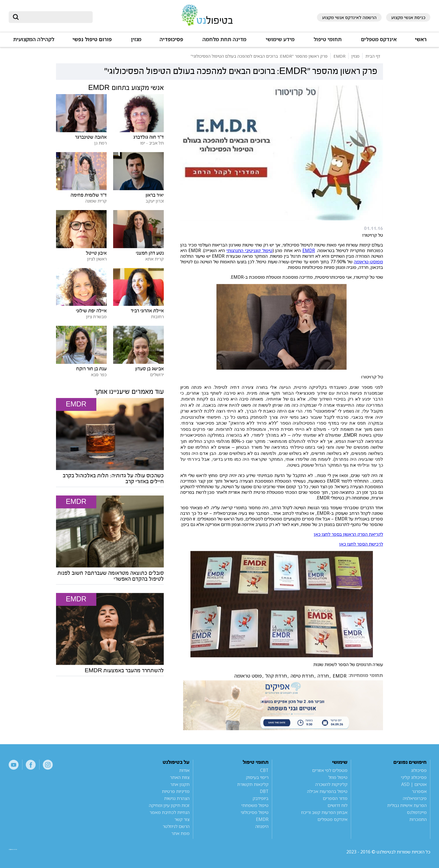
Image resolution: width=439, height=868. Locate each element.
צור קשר (182, 819)
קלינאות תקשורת (253, 784)
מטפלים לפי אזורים (330, 770)
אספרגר (419, 791)
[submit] (16, 17)
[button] (378, 42)
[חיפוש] (55, 17)
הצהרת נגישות (177, 798)
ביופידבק (261, 798)
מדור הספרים (335, 798)
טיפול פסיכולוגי (255, 812)
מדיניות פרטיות (176, 791)
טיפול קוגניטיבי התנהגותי (249, 250)
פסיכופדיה (171, 39)
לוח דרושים (338, 805)
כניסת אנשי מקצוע (408, 17)
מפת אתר (180, 833)
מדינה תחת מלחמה (224, 39)
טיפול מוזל (338, 777)
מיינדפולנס (417, 812)
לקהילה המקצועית (34, 39)
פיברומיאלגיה (415, 798)
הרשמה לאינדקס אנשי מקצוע (349, 17)
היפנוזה (262, 826)
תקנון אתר (180, 784)
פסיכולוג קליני (414, 777)
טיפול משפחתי (255, 805)
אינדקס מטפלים (379, 39)
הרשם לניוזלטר (176, 826)
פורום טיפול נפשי (92, 39)
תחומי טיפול (328, 39)
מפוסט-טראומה (368, 262)
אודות (184, 770)
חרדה (323, 676)
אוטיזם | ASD (414, 784)
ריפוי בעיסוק (257, 777)
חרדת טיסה (302, 676)
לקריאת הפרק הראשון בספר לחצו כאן (348, 534)
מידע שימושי (280, 39)
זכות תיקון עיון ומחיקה (169, 805)
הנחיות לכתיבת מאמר (170, 812)
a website (27, 852)
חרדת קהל (276, 676)
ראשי (421, 39)
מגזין (136, 39)
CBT (264, 770)
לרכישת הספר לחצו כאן (361, 544)
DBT (264, 791)
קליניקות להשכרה (331, 784)
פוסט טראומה (248, 676)
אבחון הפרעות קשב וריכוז (324, 812)
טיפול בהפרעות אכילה (327, 791)
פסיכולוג (419, 770)
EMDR (309, 250)
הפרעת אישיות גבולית (407, 805)
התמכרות (418, 819)
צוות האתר (180, 777)
